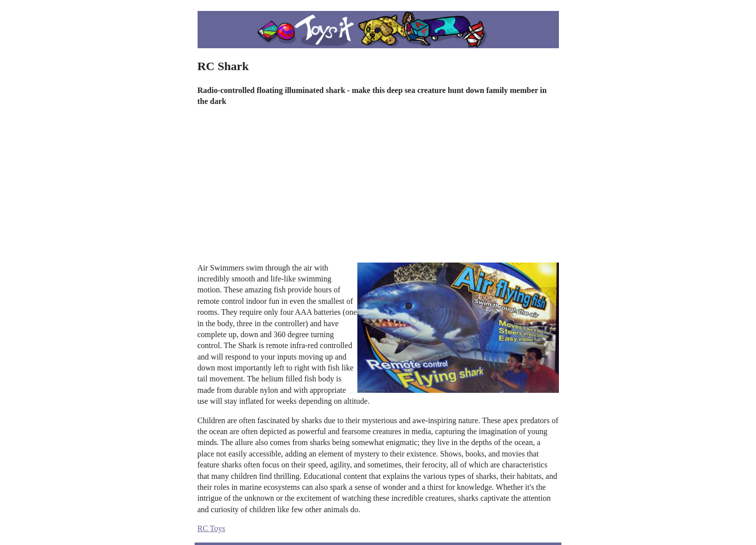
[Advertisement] (378, 185)
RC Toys (212, 528)
